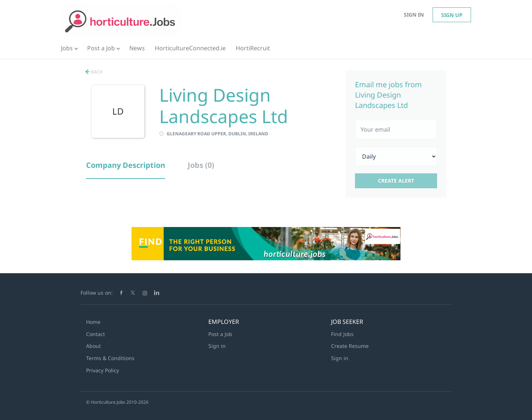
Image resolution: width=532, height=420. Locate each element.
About (93, 346)
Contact (96, 334)
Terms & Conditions (110, 358)
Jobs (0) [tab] (201, 165)
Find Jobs (342, 334)
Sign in (414, 15)
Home (93, 322)
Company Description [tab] (126, 165)
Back (96, 72)
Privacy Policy (103, 370)
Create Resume (350, 346)
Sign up (452, 15)
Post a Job (220, 334)
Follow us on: (97, 293)
